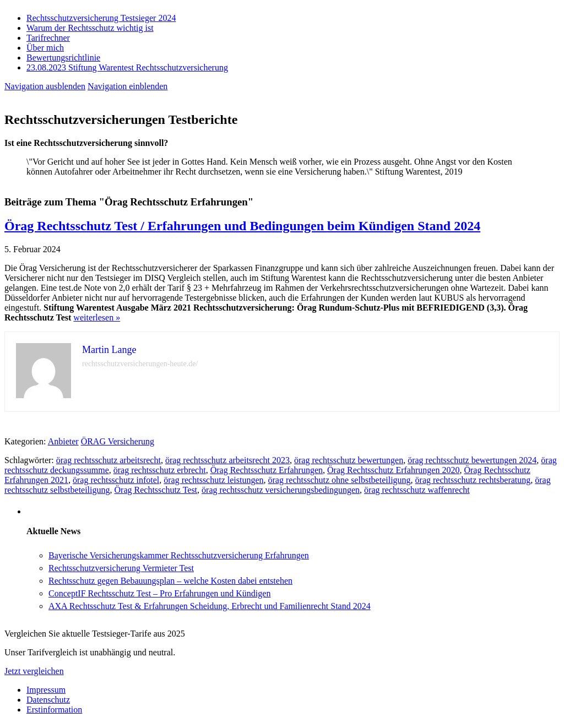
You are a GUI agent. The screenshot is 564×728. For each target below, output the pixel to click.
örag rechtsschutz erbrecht (160, 470)
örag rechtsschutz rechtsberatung (473, 480)
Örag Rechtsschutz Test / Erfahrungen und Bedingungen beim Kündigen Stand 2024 (242, 226)
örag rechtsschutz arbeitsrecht (109, 460)
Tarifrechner (48, 38)
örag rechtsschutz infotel (116, 480)
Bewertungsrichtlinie (63, 58)
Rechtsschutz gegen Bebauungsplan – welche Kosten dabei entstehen (170, 581)
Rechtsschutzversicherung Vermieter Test (121, 568)
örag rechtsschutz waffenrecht (417, 490)
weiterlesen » (97, 317)
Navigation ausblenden (45, 86)
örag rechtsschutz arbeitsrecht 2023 (227, 460)
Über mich (45, 48)
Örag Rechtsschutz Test (156, 490)
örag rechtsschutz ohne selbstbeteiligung (340, 480)
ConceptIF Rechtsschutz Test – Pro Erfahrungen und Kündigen (159, 593)
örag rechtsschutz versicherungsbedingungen (281, 490)
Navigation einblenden (128, 86)
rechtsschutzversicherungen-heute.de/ (140, 364)
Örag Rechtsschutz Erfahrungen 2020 (393, 470)
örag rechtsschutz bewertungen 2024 (472, 460)
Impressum (46, 690)
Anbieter (63, 441)
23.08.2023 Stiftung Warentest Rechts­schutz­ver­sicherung (127, 67)
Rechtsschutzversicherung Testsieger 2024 (101, 18)
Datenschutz (48, 700)
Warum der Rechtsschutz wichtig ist (90, 28)
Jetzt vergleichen (34, 671)
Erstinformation (54, 710)
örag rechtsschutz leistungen (213, 480)
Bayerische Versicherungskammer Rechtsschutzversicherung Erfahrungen (179, 555)
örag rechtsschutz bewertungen (349, 460)
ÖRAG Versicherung (118, 441)
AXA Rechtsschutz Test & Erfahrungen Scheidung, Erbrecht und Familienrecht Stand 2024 (210, 606)
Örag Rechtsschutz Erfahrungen (267, 470)
